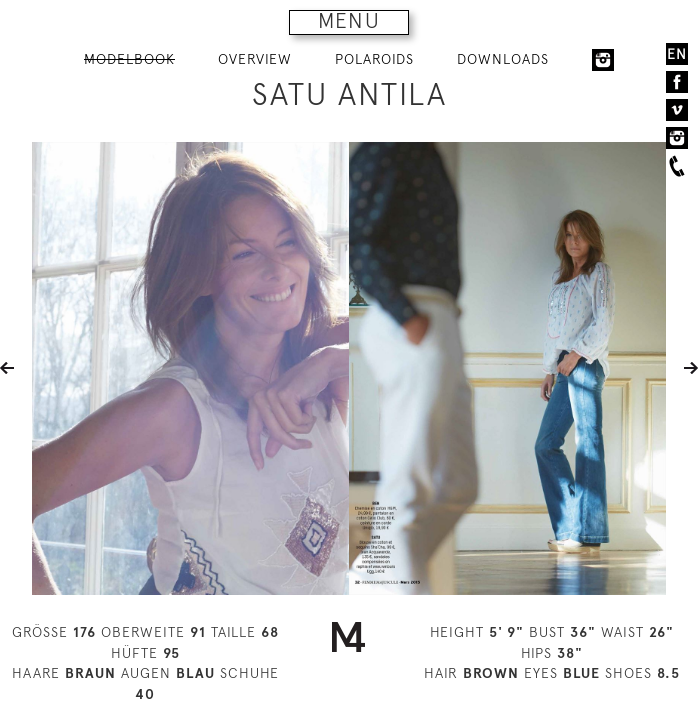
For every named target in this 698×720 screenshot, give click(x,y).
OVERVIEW (255, 59)
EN (677, 54)
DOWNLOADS (503, 59)
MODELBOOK (129, 59)
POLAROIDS (374, 59)
